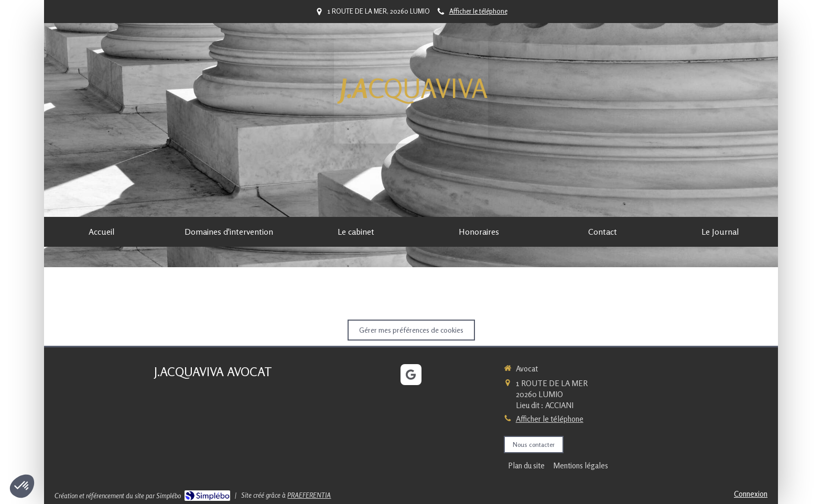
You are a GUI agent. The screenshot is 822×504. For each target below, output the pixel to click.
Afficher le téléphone (478, 11)
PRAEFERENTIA (309, 495)
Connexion (751, 494)
